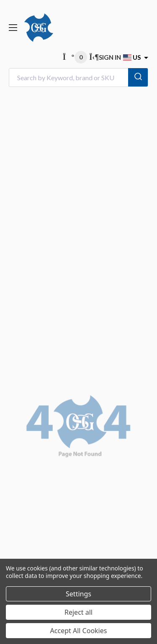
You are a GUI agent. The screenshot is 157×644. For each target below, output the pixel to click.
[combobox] (78, 78)
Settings (78, 594)
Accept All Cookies (79, 631)
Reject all (78, 612)
